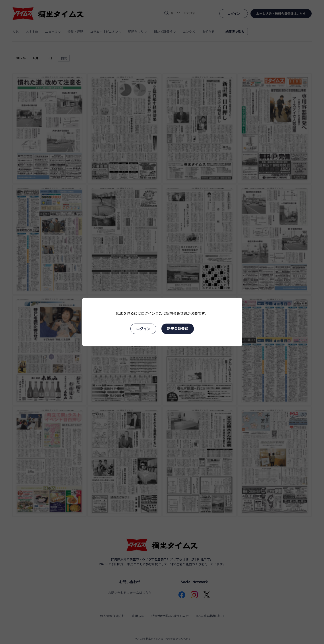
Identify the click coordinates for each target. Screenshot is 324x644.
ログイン (143, 329)
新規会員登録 (178, 328)
